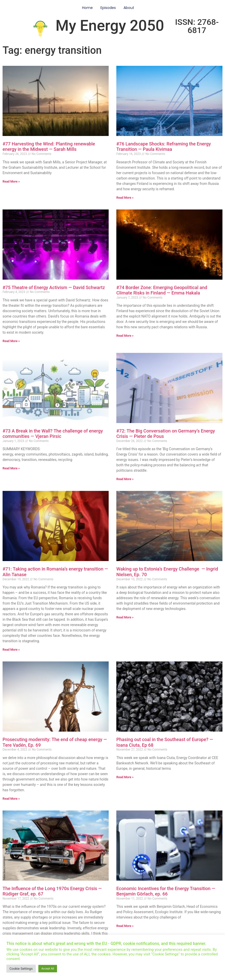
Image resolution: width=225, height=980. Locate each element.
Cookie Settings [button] (21, 969)
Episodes (108, 8)
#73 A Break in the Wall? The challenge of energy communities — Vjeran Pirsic (53, 434)
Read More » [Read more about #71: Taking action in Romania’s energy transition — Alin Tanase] (11, 650)
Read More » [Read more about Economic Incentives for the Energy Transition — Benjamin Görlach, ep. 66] (125, 926)
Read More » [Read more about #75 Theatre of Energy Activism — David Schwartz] (11, 341)
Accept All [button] (48, 969)
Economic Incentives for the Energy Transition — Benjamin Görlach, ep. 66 (166, 891)
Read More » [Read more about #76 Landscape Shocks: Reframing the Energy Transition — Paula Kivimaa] (125, 198)
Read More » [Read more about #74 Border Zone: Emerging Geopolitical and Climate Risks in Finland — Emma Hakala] (125, 336)
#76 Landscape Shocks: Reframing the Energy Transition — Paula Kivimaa (164, 147)
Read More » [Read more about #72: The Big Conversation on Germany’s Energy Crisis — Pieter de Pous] (125, 479)
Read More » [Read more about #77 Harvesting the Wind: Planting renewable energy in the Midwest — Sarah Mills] (11, 182)
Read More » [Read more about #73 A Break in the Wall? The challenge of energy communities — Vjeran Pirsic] (11, 468)
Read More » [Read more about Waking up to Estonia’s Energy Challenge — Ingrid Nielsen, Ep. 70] (125, 617)
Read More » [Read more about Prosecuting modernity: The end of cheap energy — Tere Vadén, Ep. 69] (11, 799)
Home (87, 8)
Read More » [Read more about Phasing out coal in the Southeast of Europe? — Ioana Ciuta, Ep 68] (125, 777)
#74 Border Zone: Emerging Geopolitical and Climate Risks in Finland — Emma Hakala (162, 290)
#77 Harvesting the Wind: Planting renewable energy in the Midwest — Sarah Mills (49, 147)
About (129, 8)
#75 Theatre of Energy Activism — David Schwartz (54, 287)
